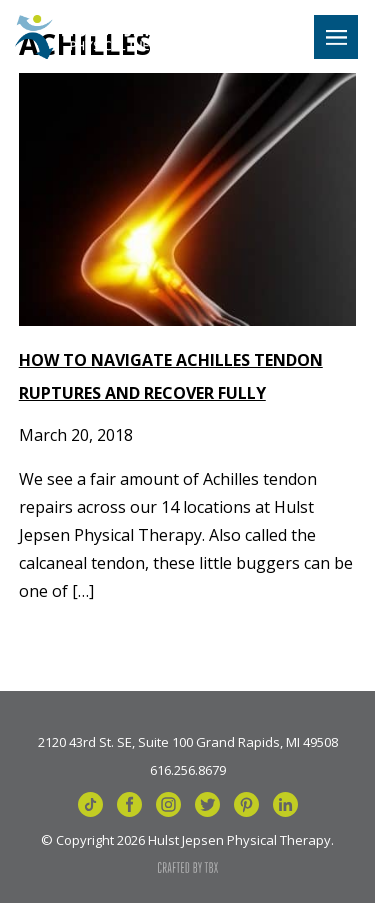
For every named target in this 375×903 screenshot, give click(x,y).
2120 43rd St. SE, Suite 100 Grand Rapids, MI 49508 (188, 741)
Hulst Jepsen (102, 37)
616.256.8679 (188, 769)
